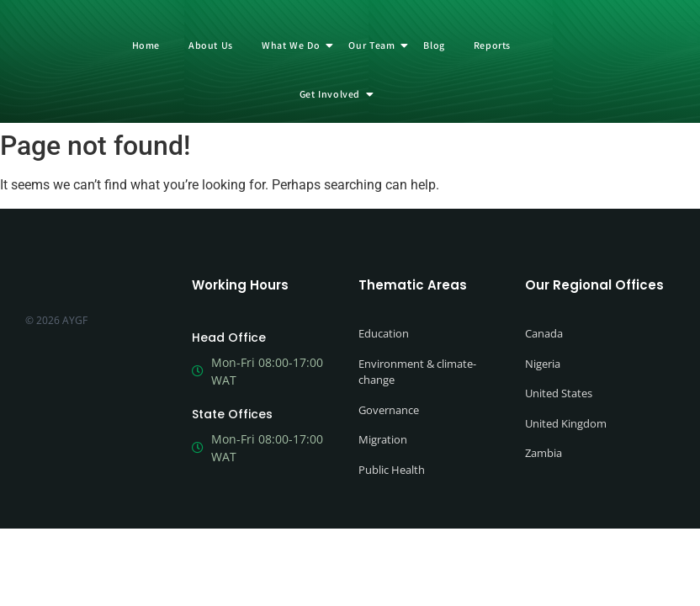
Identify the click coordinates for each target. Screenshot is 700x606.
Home (146, 45)
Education (384, 333)
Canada (544, 333)
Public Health (392, 470)
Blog (434, 45)
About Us (211, 45)
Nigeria (543, 364)
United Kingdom (566, 423)
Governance (389, 410)
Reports (492, 45)
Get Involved (333, 94)
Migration (383, 439)
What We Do (294, 45)
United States (559, 393)
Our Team (374, 45)
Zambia (544, 453)
